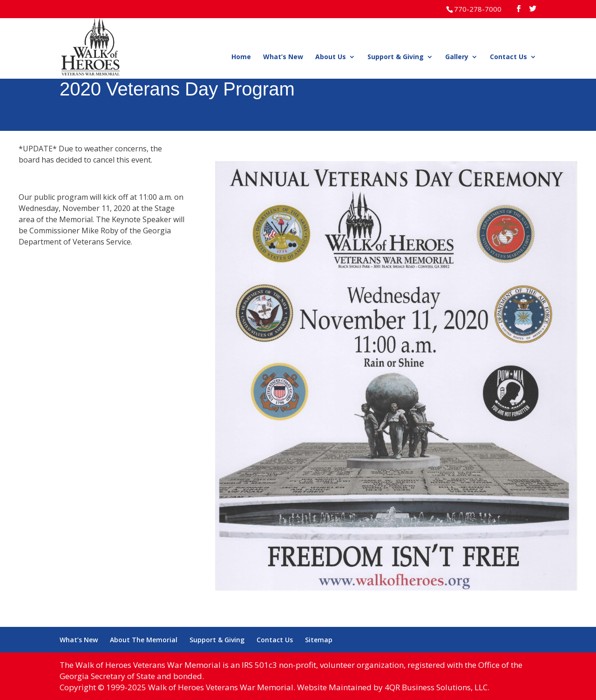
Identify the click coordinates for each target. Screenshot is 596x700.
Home (241, 57)
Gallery (457, 57)
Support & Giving (396, 57)
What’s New (283, 57)
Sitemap (319, 640)
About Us (331, 57)
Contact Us (508, 57)
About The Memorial (144, 640)
